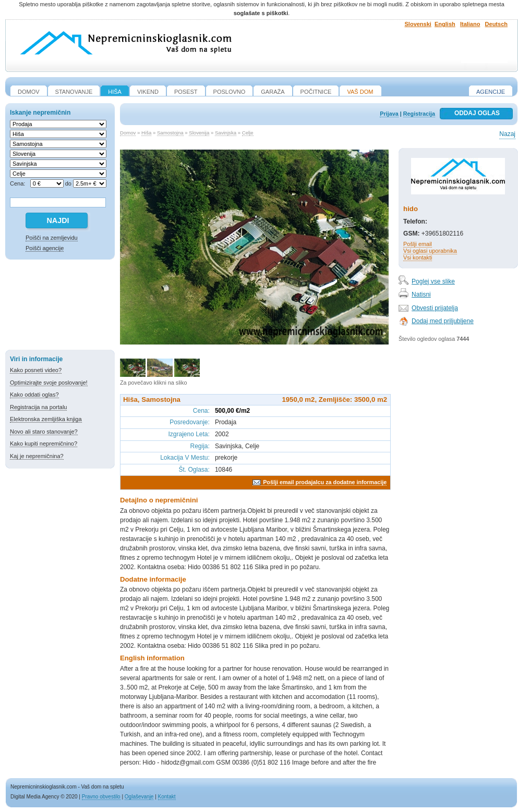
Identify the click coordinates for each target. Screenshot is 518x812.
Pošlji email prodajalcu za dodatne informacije (325, 482)
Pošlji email (418, 244)
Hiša (146, 133)
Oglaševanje (139, 797)
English (445, 24)
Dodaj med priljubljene (443, 321)
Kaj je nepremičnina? (37, 456)
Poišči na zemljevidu (52, 238)
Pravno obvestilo (101, 797)
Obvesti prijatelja (435, 308)
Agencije (491, 92)
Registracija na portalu (38, 407)
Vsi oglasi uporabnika (430, 251)
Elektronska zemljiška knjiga (46, 419)
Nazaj (507, 134)
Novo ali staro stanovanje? (44, 432)
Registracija (419, 114)
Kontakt (167, 797)
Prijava (389, 114)
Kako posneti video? (36, 370)
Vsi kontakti (418, 257)
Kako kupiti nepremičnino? (44, 444)
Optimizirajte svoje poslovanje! (49, 383)
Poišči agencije (45, 248)
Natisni (421, 294)
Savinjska (226, 133)
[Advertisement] (60, 306)
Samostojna (170, 133)
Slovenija (199, 133)
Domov (128, 133)
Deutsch (496, 24)
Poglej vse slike (433, 281)
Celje (248, 133)
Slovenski (418, 24)
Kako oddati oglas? (34, 395)
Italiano (470, 24)
